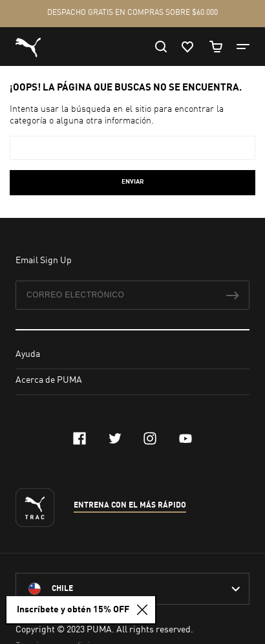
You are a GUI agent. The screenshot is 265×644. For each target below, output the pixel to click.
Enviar (133, 182)
